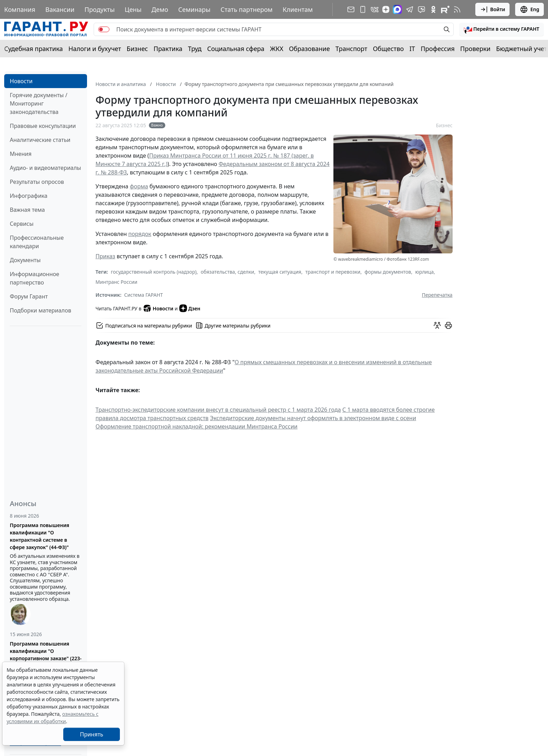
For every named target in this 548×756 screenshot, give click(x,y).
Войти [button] (493, 9)
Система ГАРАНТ (143, 295)
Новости (21, 81)
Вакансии (60, 9)
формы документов (388, 272)
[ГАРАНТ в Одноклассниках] (433, 9)
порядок (140, 234)
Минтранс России (116, 282)
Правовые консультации (43, 126)
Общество (388, 49)
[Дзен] (386, 9)
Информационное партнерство (34, 278)
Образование (309, 49)
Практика (168, 49)
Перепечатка (437, 295)
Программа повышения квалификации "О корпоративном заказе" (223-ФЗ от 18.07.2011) (46, 655)
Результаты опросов (37, 182)
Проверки (475, 49)
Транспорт (351, 49)
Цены (133, 9)
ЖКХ (277, 49)
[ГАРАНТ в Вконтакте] (375, 9)
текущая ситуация (280, 272)
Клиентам (298, 9)
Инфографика (29, 196)
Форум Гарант (29, 296)
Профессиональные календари (37, 242)
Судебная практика (34, 49)
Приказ (105, 256)
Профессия (438, 49)
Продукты (100, 9)
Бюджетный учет (521, 49)
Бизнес (137, 49)
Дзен (190, 308)
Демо (160, 9)
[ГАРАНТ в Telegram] (410, 9)
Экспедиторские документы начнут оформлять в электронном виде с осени (313, 418)
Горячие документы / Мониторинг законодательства (39, 103)
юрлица (424, 272)
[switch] (104, 29)
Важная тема (27, 210)
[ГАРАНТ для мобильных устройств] (363, 9)
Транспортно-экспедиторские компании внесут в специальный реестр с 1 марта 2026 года (218, 410)
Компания (20, 9)
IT (412, 49)
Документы (25, 260)
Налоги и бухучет (95, 49)
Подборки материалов (41, 310)
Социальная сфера (236, 49)
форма (139, 186)
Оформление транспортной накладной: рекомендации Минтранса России (196, 426)
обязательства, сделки (227, 272)
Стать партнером (247, 9)
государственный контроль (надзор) (154, 272)
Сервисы (22, 224)
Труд (195, 49)
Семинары (194, 9)
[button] (502, 29)
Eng (529, 9)
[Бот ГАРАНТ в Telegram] (421, 9)
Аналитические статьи (40, 140)
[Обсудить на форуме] (437, 325)
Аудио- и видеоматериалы (45, 168)
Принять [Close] (92, 734)
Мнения (21, 154)
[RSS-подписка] (457, 9)
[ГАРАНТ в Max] (397, 9)
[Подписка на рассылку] (351, 9)
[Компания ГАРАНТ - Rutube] (445, 9)
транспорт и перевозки (333, 272)
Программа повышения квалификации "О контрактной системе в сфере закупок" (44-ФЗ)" (39, 536)
